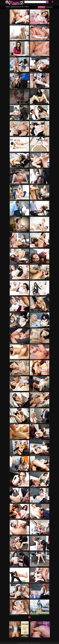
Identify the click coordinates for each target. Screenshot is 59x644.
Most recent (49, 7)
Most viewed (41, 7)
